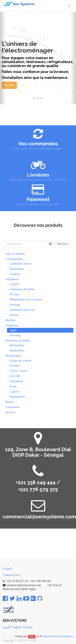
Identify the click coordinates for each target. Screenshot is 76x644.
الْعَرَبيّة (7, 627)
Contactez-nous (12, 575)
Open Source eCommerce (58, 636)
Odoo (32, 636)
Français (28, 627)
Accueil (7, 569)
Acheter (9, 85)
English (17, 627)
